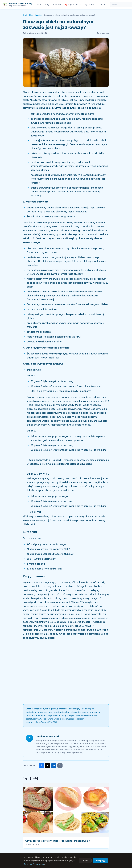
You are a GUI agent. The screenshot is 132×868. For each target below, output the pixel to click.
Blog (47, 4)
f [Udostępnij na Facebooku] (41, 765)
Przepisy (57, 4)
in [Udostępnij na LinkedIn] (54, 765)
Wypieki (39, 15)
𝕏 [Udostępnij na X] (48, 765)
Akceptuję (100, 861)
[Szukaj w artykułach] (120, 5)
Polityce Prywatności (34, 864)
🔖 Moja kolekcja (73, 4)
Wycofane (89, 4)
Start (39, 4)
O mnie (101, 4)
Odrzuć (85, 861)
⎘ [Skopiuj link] (60, 765)
